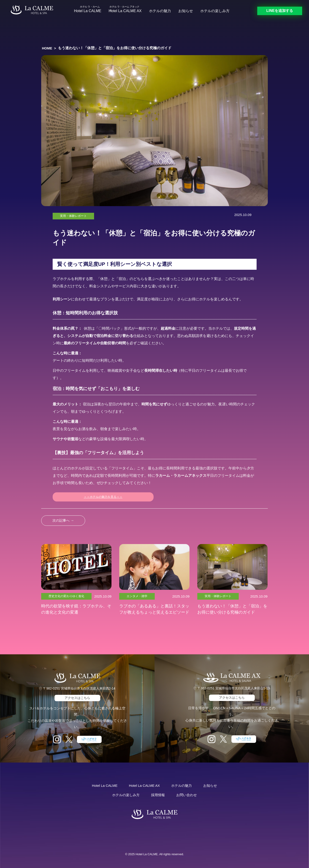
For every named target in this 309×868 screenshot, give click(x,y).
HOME (47, 48)
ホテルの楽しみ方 (215, 11)
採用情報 (158, 795)
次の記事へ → (63, 520)
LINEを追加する (280, 11)
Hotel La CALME (88, 11)
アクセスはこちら (77, 698)
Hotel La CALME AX (125, 11)
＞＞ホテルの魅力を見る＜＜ (103, 497)
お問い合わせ (187, 795)
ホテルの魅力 (160, 11)
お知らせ (186, 11)
